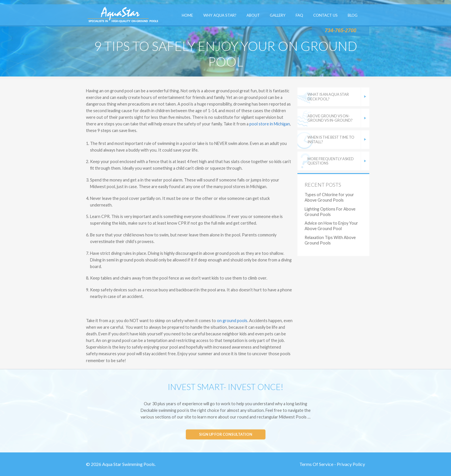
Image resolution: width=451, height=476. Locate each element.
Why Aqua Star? (220, 15)
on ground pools (232, 321)
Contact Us (325, 15)
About (253, 15)
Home (187, 15)
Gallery (278, 15)
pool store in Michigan (270, 124)
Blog (353, 15)
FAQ (299, 15)
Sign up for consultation (226, 434)
